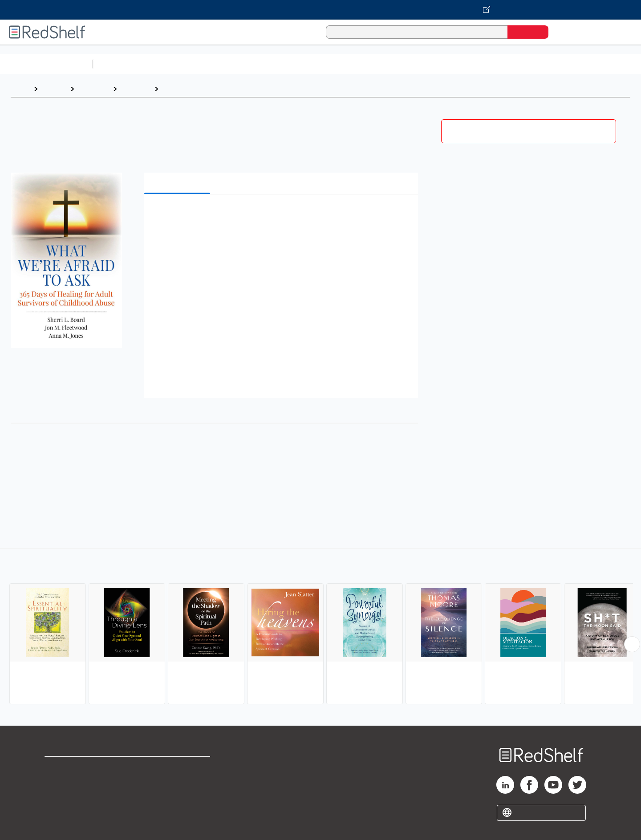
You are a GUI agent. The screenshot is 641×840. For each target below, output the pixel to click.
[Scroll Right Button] (632, 644)
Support (58, 781)
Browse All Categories (46, 64)
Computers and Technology (254, 64)
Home (20, 89)
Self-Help (93, 89)
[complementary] (320, 627)
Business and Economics (345, 64)
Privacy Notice (69, 796)
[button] (283, 215)
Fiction (503, 64)
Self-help (136, 89)
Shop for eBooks (73, 767)
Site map (59, 810)
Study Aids (120, 64)
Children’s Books (591, 64)
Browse (54, 89)
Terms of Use (178, 767)
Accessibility (176, 796)
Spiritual (176, 89)
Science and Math (174, 64)
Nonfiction (539, 64)
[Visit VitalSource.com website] (320, 10)
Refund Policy (178, 781)
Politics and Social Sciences (439, 64)
